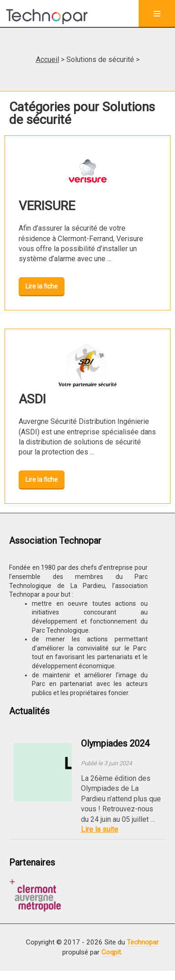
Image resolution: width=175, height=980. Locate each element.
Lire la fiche (42, 286)
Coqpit (111, 952)
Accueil (47, 59)
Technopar (143, 942)
